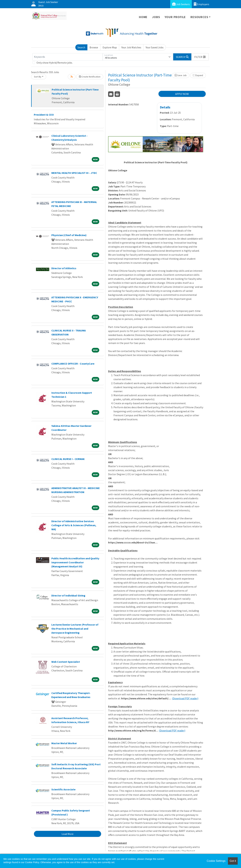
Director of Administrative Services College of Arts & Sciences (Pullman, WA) (74, 525)
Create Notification (90, 77)
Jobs (156, 17)
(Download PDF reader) (185, 698)
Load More (68, 834)
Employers (202, 4)
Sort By (38, 77)
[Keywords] (68, 57)
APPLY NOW (182, 94)
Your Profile (175, 17)
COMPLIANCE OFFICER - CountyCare (73, 364)
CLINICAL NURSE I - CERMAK (68, 459)
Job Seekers (181, 4)
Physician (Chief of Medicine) (69, 235)
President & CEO (44, 115)
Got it (233, 861)
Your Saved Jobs (155, 47)
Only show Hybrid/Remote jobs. (55, 63)
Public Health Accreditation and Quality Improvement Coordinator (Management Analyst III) (75, 562)
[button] (200, 57)
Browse (94, 47)
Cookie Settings (216, 861)
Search (81, 47)
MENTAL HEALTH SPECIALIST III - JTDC (74, 173)
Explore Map (110, 47)
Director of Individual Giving (68, 595)
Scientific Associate (63, 789)
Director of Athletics (64, 268)
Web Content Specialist (66, 662)
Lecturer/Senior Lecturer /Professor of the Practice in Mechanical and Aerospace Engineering (75, 629)
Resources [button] (199, 17)
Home (143, 17)
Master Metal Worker (64, 743)
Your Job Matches (131, 47)
